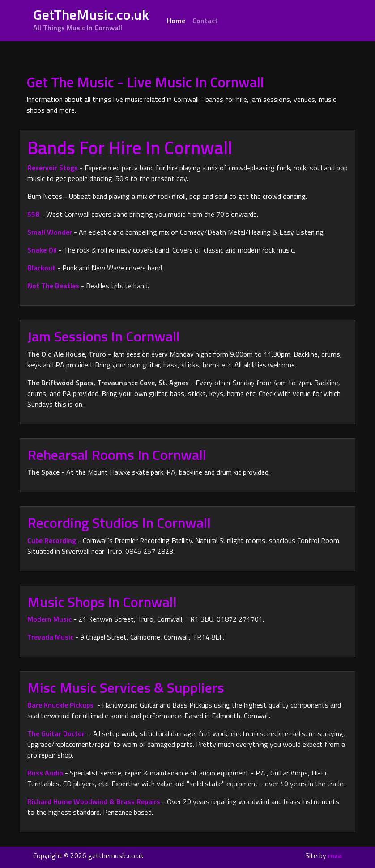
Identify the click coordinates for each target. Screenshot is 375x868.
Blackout (42, 268)
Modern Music (49, 619)
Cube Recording (52, 540)
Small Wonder (50, 232)
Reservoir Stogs (53, 168)
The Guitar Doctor (56, 733)
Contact (205, 21)
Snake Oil (42, 250)
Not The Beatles (53, 286)
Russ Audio (45, 773)
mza (335, 855)
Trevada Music (50, 637)
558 (33, 214)
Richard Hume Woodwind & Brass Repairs (94, 801)
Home (178, 20)
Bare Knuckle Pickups (60, 705)
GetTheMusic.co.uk (91, 18)
